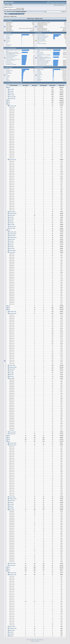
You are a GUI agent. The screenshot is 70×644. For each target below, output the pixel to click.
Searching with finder (11, 57)
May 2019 (11, 375)
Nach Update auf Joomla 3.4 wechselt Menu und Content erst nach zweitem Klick (13, 53)
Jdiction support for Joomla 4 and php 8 (13, 51)
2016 (9, 439)
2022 (9, 230)
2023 (9, 104)
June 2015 (11, 504)
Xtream (8, 77)
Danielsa (39, 72)
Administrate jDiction (42, 41)
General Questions (41, 35)
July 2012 (11, 632)
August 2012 (12, 630)
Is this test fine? (9, 63)
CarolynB (8, 37)
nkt (7, 44)
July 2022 (11, 241)
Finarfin (8, 36)
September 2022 (13, 237)
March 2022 (12, 249)
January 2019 (12, 434)
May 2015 (11, 506)
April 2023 (11, 223)
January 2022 (12, 252)
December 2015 (13, 443)
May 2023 (11, 221)
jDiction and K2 (9, 58)
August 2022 (12, 239)
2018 (9, 436)
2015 (9, 441)
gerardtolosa (9, 73)
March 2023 (12, 225)
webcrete (8, 81)
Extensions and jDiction (42, 37)
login (8, 7)
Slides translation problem (43, 63)
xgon (7, 78)
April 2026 (11, 93)
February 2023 (12, 226)
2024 (9, 102)
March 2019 (12, 378)
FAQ (38, 42)
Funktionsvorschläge (42, 44)
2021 (9, 306)
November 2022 (13, 234)
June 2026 (11, 89)
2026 (9, 88)
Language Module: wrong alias (44, 60)
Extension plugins (41, 40)
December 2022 (13, 232)
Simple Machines (40, 640)
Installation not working (11, 64)
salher (39, 78)
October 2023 (12, 212)
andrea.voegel (63, 27)
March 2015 (12, 510)
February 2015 (12, 564)
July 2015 (11, 503)
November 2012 (13, 575)
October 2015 (12, 497)
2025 (9, 100)
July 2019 (11, 371)
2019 (9, 310)
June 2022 (11, 243)
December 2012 (13, 573)
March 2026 (12, 95)
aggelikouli (40, 79)
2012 (9, 571)
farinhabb (8, 38)
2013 (9, 569)
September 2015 (13, 499)
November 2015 (13, 445)
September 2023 (13, 214)
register (12, 7)
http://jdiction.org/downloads (21, 12)
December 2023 (13, 106)
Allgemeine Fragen (41, 38)
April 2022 (11, 247)
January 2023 (12, 228)
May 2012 (11, 636)
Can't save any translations (12, 56)
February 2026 (12, 97)
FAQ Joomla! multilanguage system (45, 65)
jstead (7, 42)
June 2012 (11, 634)
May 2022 (11, 245)
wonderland (9, 45)
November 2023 (13, 160)
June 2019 (11, 373)
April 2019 (11, 376)
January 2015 (12, 565)
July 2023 (11, 217)
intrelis (8, 79)
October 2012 (12, 627)
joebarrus (8, 46)
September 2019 (13, 367)
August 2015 (12, 501)
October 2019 (12, 365)
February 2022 (12, 250)
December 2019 (13, 311)
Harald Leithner (9, 35)
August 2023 (12, 215)
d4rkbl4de (8, 41)
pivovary (39, 81)
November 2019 (13, 313)
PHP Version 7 (40, 52)
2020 (9, 308)
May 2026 (11, 91)
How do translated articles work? (13, 59)
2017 (9, 438)
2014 (9, 567)
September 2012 (13, 629)
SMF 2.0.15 (29, 640)
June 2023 (11, 219)
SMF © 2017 (34, 640)
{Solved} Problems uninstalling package (44, 55)
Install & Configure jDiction (43, 36)
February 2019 (12, 432)
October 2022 (12, 236)
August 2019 (12, 369)
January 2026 (12, 99)
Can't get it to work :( (11, 61)
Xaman (8, 40)
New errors (8, 62)
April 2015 (11, 508)
